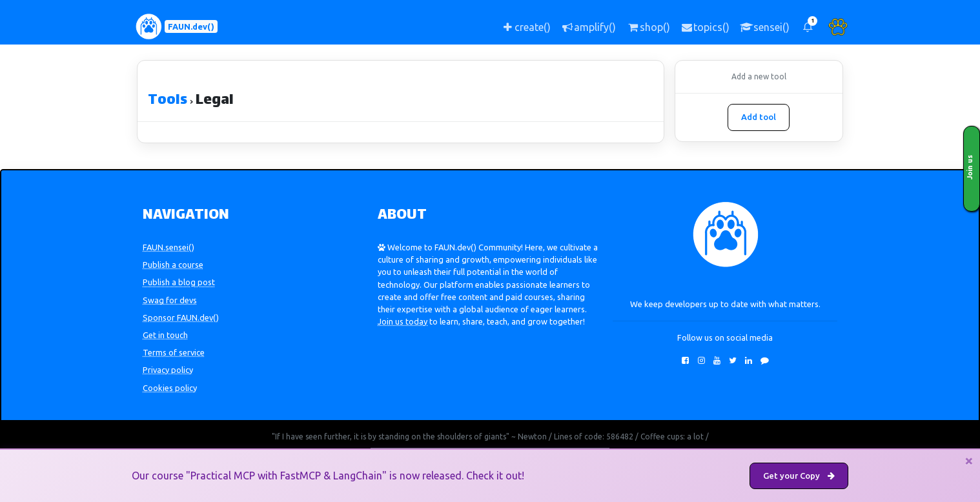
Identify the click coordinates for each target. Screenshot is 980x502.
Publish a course (173, 265)
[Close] (969, 461)
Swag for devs (170, 300)
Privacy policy (168, 370)
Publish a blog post (179, 282)
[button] (808, 27)
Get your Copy (799, 476)
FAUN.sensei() (168, 247)
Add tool (759, 117)
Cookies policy (170, 388)
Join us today (403, 321)
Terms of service (174, 352)
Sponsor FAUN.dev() (181, 317)
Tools (168, 101)
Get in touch (165, 335)
